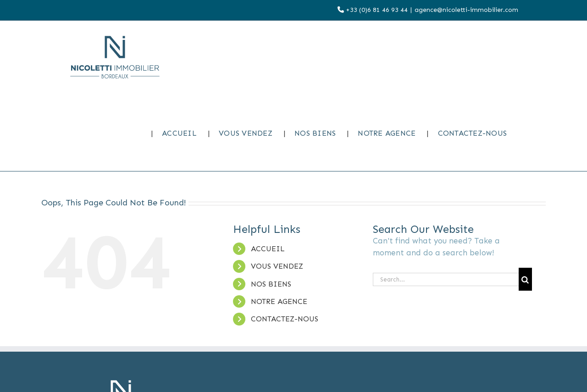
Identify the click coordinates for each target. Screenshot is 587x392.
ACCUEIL (268, 249)
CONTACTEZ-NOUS (285, 319)
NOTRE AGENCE (279, 301)
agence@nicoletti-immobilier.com (466, 10)
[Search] (525, 279)
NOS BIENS (271, 284)
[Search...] (446, 279)
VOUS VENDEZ (277, 266)
